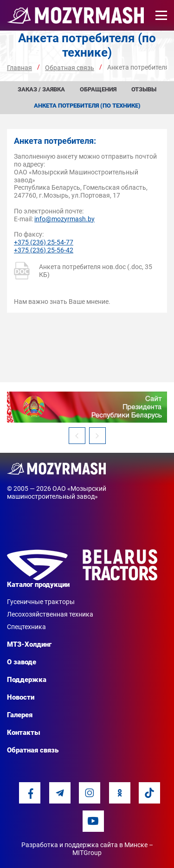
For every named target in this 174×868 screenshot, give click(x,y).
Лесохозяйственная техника (50, 614)
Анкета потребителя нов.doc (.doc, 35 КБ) (83, 271)
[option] (87, 407)
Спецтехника (26, 627)
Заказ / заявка (41, 89)
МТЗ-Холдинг (29, 644)
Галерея (20, 715)
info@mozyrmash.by (64, 219)
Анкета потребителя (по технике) (87, 106)
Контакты (24, 733)
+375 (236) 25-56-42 (44, 250)
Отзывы (144, 89)
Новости (21, 697)
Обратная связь (33, 750)
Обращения (98, 89)
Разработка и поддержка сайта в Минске (84, 845)
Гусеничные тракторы (41, 602)
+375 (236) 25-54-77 (44, 242)
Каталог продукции (38, 585)
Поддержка (27, 680)
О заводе (22, 662)
